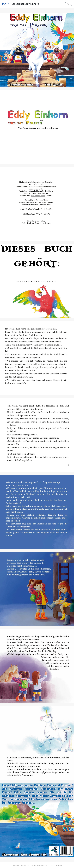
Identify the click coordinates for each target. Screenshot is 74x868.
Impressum (15, 865)
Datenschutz (25, 865)
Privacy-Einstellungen (56, 865)
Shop (69, 4)
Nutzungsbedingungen (39, 865)
